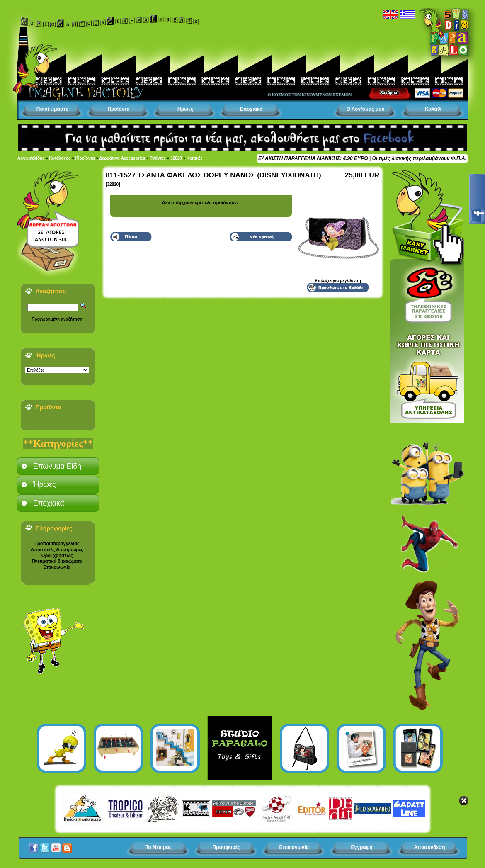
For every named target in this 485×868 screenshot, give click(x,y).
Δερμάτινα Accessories (122, 158)
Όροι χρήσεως (57, 555)
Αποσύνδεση (429, 847)
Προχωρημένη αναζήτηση (57, 319)
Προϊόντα (118, 109)
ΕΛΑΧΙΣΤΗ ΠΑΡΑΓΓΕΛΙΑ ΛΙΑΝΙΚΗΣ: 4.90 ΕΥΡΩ (313, 158)
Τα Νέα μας (159, 847)
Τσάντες (158, 158)
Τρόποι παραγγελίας (57, 543)
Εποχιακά (251, 109)
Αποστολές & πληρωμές (57, 549)
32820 (176, 158)
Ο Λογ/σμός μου (366, 109)
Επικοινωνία (57, 567)
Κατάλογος (60, 158)
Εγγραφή (362, 847)
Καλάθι (433, 109)
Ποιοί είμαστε (52, 109)
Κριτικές (195, 158)
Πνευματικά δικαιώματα (57, 561)
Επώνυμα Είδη (57, 466)
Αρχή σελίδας (31, 158)
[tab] (58, 466)
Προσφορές (227, 847)
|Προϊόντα (85, 158)
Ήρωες (185, 109)
